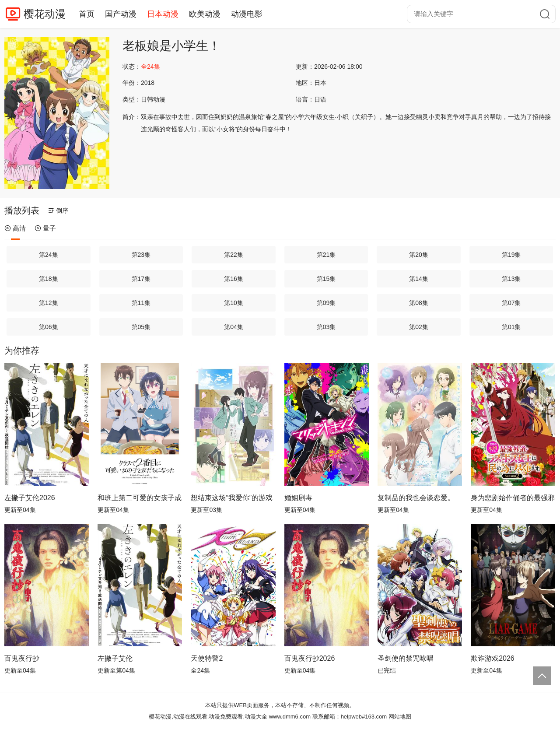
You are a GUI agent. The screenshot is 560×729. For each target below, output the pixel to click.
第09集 (326, 303)
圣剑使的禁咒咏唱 (406, 658)
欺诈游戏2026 (493, 658)
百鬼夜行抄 (22, 658)
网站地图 (400, 717)
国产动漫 (121, 14)
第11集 (141, 303)
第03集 (326, 327)
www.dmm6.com (290, 717)
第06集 (49, 327)
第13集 (511, 279)
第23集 (141, 255)
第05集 (141, 327)
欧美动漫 (205, 14)
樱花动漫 (45, 14)
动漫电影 (247, 14)
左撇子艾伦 (115, 658)
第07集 (511, 303)
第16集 (234, 279)
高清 (15, 228)
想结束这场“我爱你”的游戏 (232, 498)
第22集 (234, 255)
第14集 (419, 279)
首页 (87, 14)
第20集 (419, 255)
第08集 (419, 303)
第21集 (326, 255)
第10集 (234, 303)
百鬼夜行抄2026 (310, 658)
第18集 (49, 279)
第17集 (141, 279)
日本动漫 (163, 14)
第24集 (49, 255)
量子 (45, 228)
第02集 (419, 327)
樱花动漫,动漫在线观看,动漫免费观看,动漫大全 (208, 717)
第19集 (511, 255)
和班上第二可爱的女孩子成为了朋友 (140, 498)
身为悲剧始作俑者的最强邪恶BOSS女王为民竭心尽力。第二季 (513, 498)
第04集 (234, 327)
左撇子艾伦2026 (30, 498)
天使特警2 (207, 658)
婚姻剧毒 (298, 498)
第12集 (49, 303)
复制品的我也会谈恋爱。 (416, 498)
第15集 (326, 279)
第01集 (511, 327)
